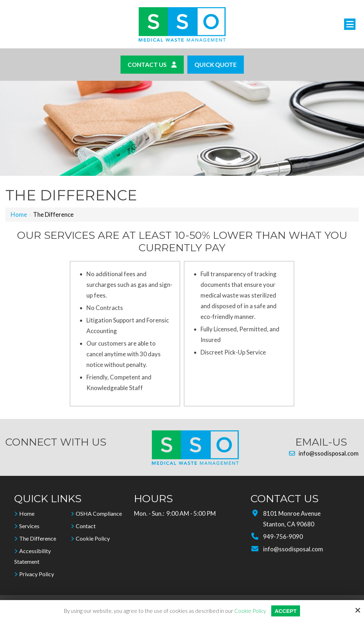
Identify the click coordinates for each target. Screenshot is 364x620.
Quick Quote (216, 65)
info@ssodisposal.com (324, 453)
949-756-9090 (283, 537)
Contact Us (152, 65)
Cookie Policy (250, 611)
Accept (286, 611)
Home (19, 214)
